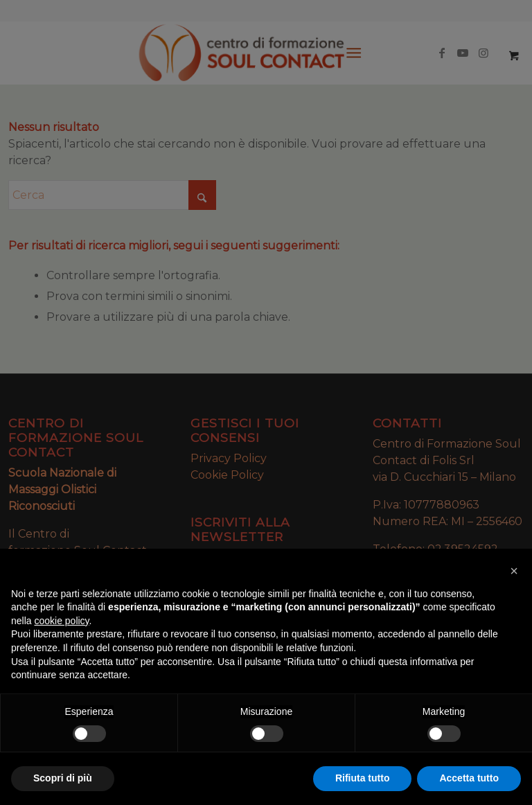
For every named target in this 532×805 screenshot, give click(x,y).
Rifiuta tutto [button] (363, 778)
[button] (514, 571)
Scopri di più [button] (63, 778)
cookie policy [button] (61, 621)
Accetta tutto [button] (469, 778)
